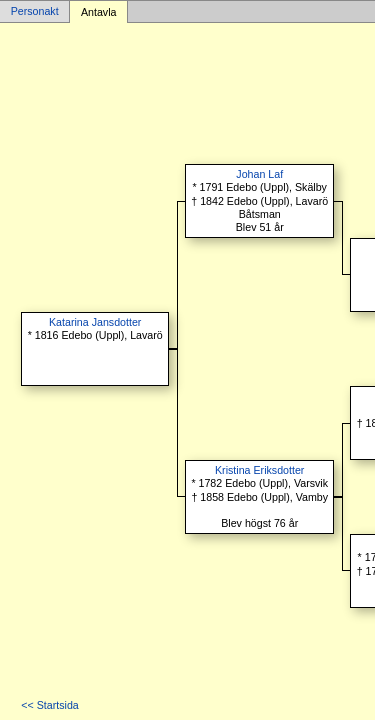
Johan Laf (259, 174)
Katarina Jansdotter (95, 322)
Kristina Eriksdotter (259, 470)
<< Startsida (49, 705)
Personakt (35, 12)
